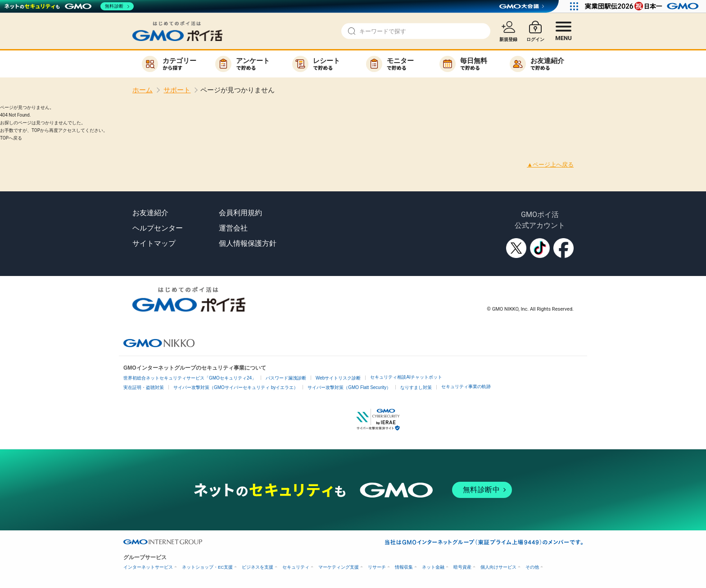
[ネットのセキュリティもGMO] (69, 6)
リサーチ (377, 567)
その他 (532, 567)
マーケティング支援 (339, 567)
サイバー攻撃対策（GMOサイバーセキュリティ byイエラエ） (236, 387)
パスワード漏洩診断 (286, 378)
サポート (177, 90)
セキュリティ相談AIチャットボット (406, 377)
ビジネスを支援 (258, 567)
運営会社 (233, 228)
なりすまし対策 (416, 387)
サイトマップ (154, 243)
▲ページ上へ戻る (550, 165)
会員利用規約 (240, 213)
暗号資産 (462, 567)
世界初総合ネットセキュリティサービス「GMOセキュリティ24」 (190, 378)
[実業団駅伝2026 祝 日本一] (643, 6)
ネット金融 (433, 567)
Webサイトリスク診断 (338, 378)
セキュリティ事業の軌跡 (466, 387)
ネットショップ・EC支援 (207, 567)
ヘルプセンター (158, 228)
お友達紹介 (150, 213)
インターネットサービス (148, 567)
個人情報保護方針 (248, 243)
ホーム (143, 90)
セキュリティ (296, 567)
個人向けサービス (498, 567)
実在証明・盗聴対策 (144, 387)
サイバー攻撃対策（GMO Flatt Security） (349, 387)
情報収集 (404, 567)
